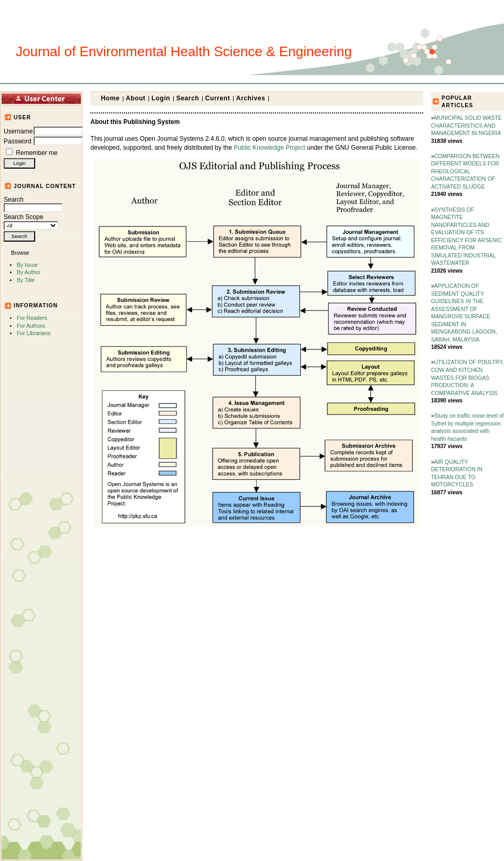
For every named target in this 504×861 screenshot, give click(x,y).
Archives (251, 98)
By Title (26, 280)
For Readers (32, 318)
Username (18, 131)
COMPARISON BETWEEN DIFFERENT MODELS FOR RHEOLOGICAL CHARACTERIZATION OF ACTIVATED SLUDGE (465, 172)
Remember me (36, 153)
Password (18, 141)
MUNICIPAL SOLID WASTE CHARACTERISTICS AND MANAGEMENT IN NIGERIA (466, 126)
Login (161, 98)
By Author (29, 272)
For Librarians (34, 333)
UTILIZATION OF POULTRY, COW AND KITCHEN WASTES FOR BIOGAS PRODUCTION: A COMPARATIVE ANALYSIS (467, 377)
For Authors (31, 326)
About (136, 98)
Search (33, 204)
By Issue (27, 265)
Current (218, 98)
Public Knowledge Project (269, 148)
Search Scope (31, 221)
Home (110, 98)
